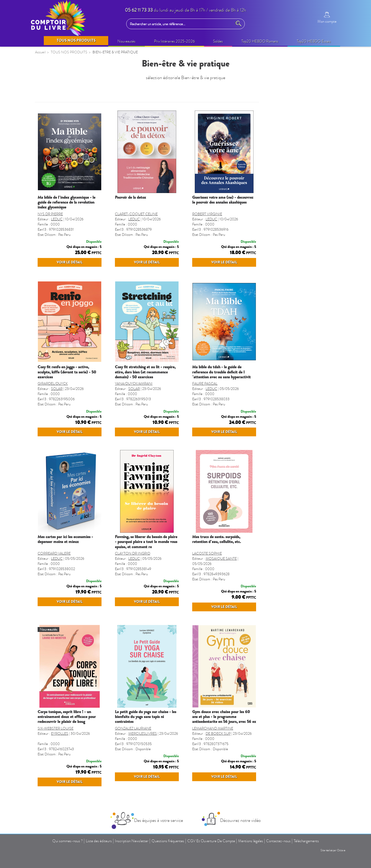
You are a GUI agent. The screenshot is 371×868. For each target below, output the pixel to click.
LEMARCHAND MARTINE (290, 759)
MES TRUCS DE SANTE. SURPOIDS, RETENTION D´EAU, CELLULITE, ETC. (294, 559)
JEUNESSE (48, 218)
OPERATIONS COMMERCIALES (68, 128)
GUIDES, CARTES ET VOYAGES (67, 330)
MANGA (46, 270)
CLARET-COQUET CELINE (214, 214)
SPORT (45, 400)
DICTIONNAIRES (54, 340)
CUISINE (46, 380)
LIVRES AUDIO (52, 208)
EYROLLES (137, 764)
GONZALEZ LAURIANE (210, 759)
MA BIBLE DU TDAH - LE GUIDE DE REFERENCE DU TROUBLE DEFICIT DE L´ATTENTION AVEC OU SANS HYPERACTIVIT (299, 382)
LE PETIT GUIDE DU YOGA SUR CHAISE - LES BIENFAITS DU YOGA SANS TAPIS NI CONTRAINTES (223, 747)
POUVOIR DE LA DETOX (208, 197)
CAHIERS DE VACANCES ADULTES (61, 247)
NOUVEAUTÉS (52, 108)
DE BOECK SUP (295, 764)
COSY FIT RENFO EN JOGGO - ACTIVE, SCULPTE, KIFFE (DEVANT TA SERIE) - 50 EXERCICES (144, 382)
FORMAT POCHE (54, 350)
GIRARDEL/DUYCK (130, 394)
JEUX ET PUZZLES (55, 280)
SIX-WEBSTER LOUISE (133, 759)
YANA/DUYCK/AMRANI (211, 394)
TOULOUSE (49, 420)
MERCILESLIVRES (220, 764)
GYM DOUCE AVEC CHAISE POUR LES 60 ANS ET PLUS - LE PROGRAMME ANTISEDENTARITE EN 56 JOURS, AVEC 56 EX (301, 747)
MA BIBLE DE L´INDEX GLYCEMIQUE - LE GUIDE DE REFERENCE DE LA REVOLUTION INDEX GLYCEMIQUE (144, 202)
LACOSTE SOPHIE (284, 574)
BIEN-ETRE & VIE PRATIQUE (64, 168)
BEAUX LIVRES (52, 138)
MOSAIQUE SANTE (298, 579)
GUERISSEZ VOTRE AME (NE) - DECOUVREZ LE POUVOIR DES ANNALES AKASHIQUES (300, 200)
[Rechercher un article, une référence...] (181, 24)
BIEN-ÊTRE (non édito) (58, 158)
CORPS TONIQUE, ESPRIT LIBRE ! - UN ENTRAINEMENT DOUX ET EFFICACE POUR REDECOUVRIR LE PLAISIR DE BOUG (144, 747)
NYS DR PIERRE (128, 214)
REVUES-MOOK (53, 300)
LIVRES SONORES (55, 360)
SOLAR (134, 399)
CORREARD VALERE (131, 574)
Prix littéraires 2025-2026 (60, 148)
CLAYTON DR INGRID (210, 574)
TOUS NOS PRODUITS (61, 95)
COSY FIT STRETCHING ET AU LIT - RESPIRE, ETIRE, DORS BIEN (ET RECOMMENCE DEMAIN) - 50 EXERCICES (222, 382)
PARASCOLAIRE (53, 290)
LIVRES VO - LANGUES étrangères (69, 390)
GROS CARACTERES (57, 410)
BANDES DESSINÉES (57, 260)
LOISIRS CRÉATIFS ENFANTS (65, 198)
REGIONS (47, 370)
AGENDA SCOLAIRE (57, 320)
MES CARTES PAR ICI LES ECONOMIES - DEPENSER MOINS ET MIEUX (143, 559)
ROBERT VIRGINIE (284, 214)
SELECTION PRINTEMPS (61, 118)
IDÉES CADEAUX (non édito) (64, 178)
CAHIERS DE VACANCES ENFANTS (61, 231)
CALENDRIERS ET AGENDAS (65, 310)
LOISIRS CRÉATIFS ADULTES (65, 188)
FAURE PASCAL (282, 394)
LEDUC (134, 219)
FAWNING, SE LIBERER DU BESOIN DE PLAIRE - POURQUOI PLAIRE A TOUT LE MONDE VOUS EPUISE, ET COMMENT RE (223, 562)
